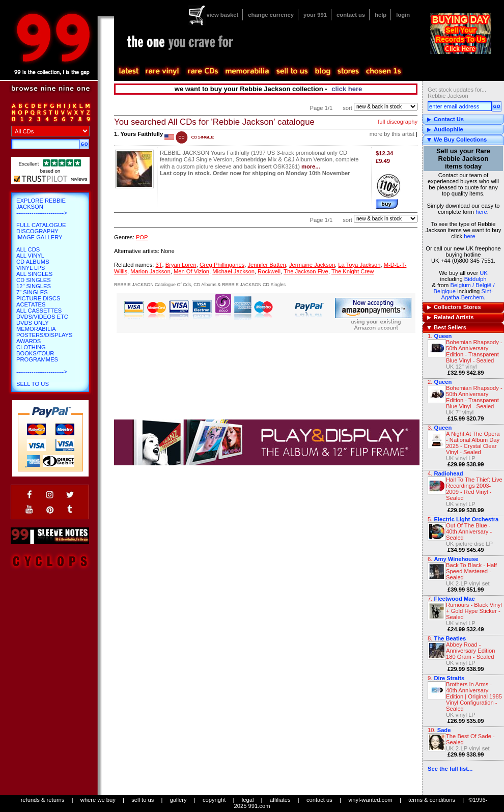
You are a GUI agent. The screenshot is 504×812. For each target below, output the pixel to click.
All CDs (28, 249)
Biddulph (475, 279)
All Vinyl (30, 256)
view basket (222, 15)
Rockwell (269, 271)
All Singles (34, 274)
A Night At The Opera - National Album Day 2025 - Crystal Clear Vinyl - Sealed (473, 443)
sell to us (143, 800)
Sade (444, 730)
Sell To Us (33, 384)
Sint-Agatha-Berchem (467, 294)
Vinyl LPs (31, 268)
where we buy (98, 800)
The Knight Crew (353, 271)
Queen (443, 336)
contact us (351, 15)
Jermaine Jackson (312, 265)
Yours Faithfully (142, 134)
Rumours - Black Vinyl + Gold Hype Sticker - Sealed (474, 611)
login (403, 15)
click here (347, 89)
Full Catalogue (41, 225)
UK (484, 273)
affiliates (280, 800)
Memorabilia (36, 329)
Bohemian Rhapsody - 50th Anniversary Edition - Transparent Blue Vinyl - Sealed (474, 351)
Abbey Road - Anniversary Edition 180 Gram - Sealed (470, 651)
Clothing (31, 347)
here (481, 212)
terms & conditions (432, 800)
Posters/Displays (44, 335)
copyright (214, 800)
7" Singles (32, 292)
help (381, 15)
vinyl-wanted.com (370, 800)
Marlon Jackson (150, 271)
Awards (29, 341)
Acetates (31, 304)
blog (322, 71)
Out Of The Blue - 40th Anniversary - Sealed (469, 531)
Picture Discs (38, 298)
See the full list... (450, 769)
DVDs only (33, 323)
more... (311, 166)
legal (248, 800)
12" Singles (34, 286)
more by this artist (392, 134)
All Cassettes (39, 311)
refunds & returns (43, 800)
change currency (271, 15)
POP (142, 237)
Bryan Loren (181, 265)
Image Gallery (39, 237)
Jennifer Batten (267, 265)
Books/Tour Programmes (37, 356)
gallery (178, 800)
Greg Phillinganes (222, 265)
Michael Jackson (233, 271)
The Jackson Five (306, 271)
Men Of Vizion (191, 271)
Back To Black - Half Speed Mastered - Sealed (471, 571)
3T (159, 265)
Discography (37, 231)
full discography (398, 122)
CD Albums (33, 262)
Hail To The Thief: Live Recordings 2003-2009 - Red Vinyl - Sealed (474, 489)
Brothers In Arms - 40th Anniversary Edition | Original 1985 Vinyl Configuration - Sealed (474, 696)
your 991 (315, 15)
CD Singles (34, 280)
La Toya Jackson (359, 265)
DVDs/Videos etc (42, 317)
